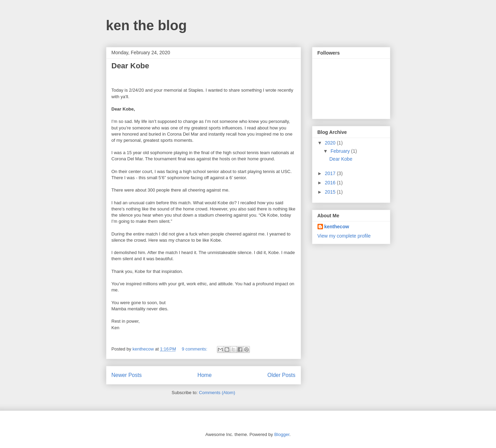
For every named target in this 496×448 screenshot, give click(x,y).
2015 (331, 192)
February (341, 151)
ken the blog (147, 25)
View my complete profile (344, 236)
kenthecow (337, 227)
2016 (331, 183)
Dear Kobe (130, 66)
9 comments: (195, 349)
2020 (331, 143)
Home (205, 375)
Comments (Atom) (217, 393)
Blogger (282, 434)
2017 (331, 173)
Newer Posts (127, 375)
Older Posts (281, 375)
